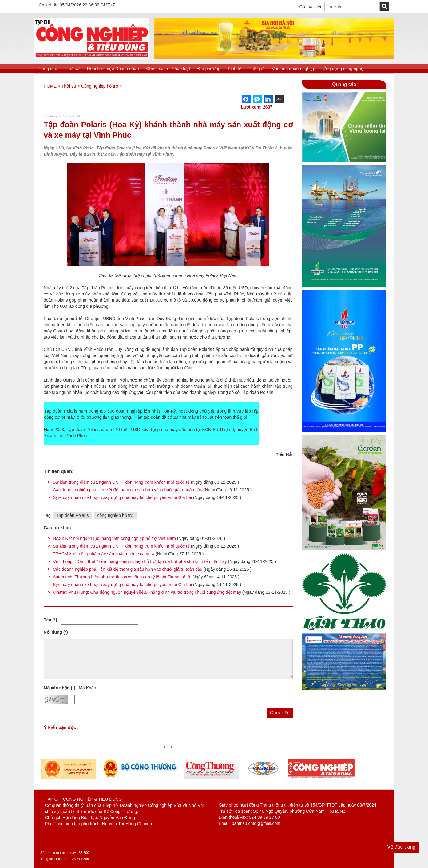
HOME (50, 86)
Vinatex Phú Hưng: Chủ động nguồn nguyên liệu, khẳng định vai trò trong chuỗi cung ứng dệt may (147, 592)
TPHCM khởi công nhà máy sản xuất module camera (104, 554)
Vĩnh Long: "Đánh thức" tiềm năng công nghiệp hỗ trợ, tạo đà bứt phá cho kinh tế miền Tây (140, 561)
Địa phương (209, 69)
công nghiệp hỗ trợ (116, 515)
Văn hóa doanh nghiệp (293, 69)
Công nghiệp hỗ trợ (100, 86)
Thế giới (257, 69)
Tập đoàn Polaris (72, 515)
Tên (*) (50, 620)
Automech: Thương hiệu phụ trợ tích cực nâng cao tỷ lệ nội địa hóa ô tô (121, 577)
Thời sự (72, 69)
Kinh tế (235, 69)
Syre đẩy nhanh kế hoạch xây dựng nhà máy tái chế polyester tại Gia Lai (123, 497)
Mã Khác (87, 688)
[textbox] (352, 6)
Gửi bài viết (310, 7)
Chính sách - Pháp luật (168, 69)
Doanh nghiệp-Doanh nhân (113, 69)
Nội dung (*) (56, 632)
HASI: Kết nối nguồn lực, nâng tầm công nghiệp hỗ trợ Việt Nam (114, 538)
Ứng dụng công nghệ (343, 69)
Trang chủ (48, 69)
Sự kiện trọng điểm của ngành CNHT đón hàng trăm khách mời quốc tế (122, 482)
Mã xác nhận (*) (59, 688)
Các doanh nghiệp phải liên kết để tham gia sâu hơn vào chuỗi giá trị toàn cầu (128, 490)
